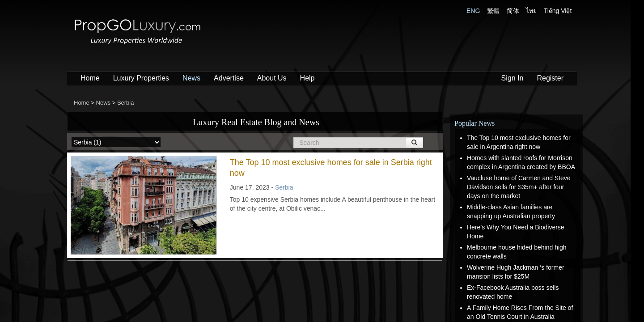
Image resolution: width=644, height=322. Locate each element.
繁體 (493, 11)
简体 (513, 11)
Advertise (229, 78)
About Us (272, 78)
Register (550, 78)
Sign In (513, 78)
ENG (473, 11)
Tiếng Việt (558, 11)
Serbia (284, 187)
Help (307, 78)
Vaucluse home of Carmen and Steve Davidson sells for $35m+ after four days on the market (519, 187)
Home (90, 78)
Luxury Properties (141, 78)
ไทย (531, 11)
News (191, 78)
